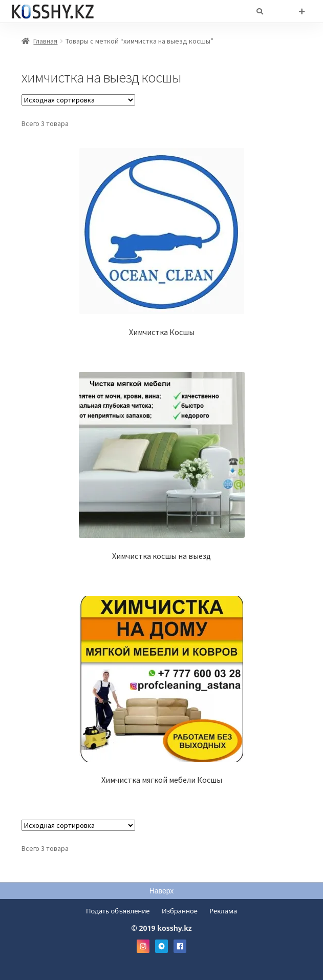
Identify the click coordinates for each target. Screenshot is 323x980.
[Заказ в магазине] (78, 100)
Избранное (180, 911)
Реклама (223, 911)
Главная (45, 41)
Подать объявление (118, 911)
